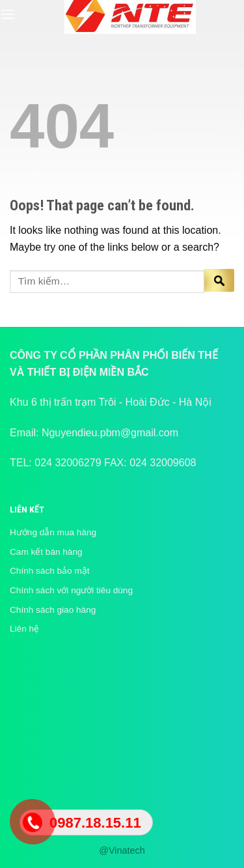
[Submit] (219, 282)
